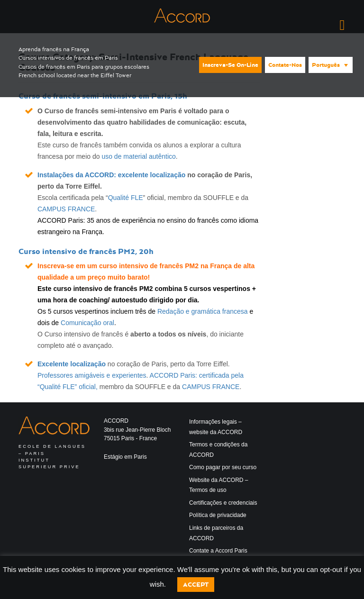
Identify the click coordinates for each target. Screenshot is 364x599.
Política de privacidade (218, 515)
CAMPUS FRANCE (66, 209)
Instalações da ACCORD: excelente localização (111, 175)
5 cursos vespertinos (217, 289)
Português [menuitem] (326, 65)
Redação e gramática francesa (203, 311)
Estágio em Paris (125, 457)
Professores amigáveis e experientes (92, 375)
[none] (330, 64)
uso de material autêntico (138, 156)
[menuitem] (331, 65)
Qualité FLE (126, 198)
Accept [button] (196, 585)
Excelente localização (72, 364)
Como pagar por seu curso (223, 467)
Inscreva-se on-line (230, 65)
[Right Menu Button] (342, 25)
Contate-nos (285, 65)
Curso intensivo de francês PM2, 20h (86, 251)
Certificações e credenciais (223, 503)
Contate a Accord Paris (218, 551)
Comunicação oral (87, 323)
